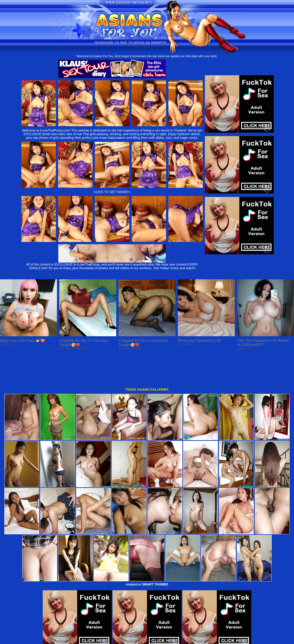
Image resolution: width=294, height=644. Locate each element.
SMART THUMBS (155, 554)
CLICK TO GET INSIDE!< (112, 192)
